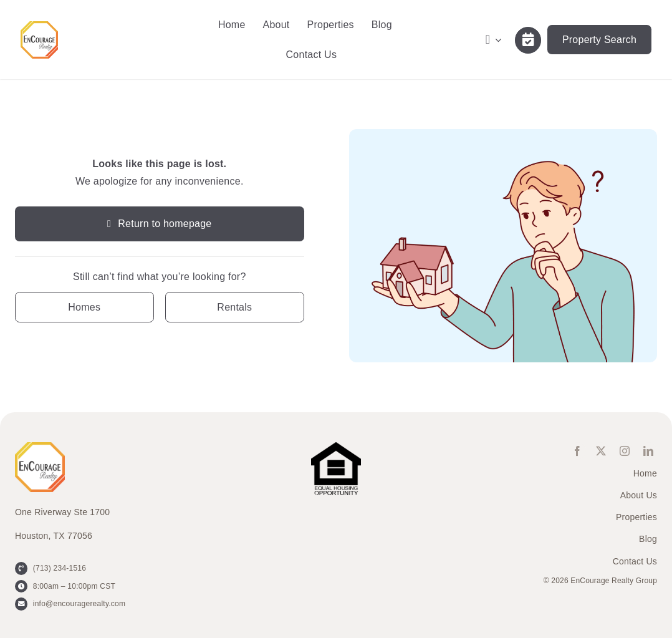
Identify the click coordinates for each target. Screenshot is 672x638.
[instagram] (625, 451)
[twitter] (601, 451)
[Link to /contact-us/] (528, 40)
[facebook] (577, 451)
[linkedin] (648, 451)
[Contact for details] (84, 307)
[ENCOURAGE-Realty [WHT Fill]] (39, 26)
